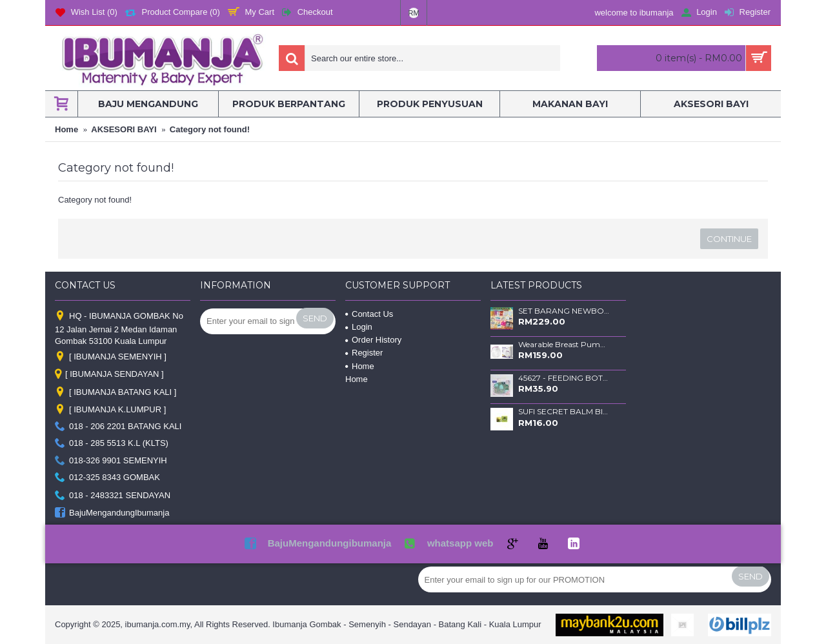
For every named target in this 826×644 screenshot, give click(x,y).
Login (359, 327)
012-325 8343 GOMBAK (107, 478)
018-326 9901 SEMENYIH (111, 460)
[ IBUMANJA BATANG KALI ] (116, 393)
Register (364, 353)
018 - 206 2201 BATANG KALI (118, 427)
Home (360, 366)
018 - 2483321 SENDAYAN (113, 496)
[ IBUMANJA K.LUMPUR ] (110, 409)
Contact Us (369, 314)
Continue (729, 239)
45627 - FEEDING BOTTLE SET (564, 378)
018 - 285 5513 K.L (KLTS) (112, 444)
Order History (373, 340)
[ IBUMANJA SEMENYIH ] (111, 357)
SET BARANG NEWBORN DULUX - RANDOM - (564, 311)
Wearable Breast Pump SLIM (564, 345)
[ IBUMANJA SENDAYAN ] (109, 375)
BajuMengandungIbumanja (112, 513)
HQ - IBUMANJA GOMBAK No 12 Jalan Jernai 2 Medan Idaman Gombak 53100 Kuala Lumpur (119, 328)
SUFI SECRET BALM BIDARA (564, 412)
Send (315, 318)
